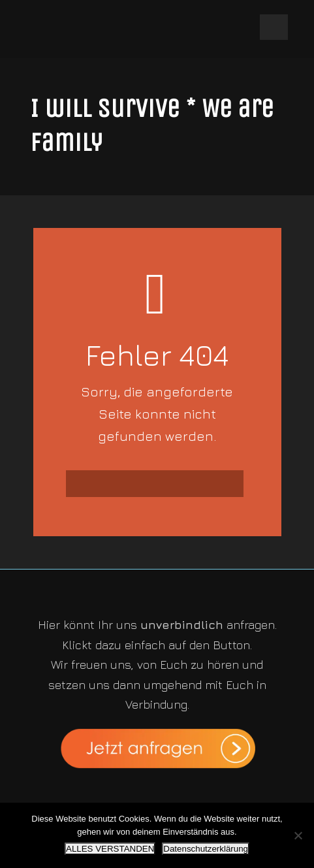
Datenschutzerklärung (206, 849)
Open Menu (274, 27)
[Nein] (298, 835)
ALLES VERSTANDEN (110, 849)
